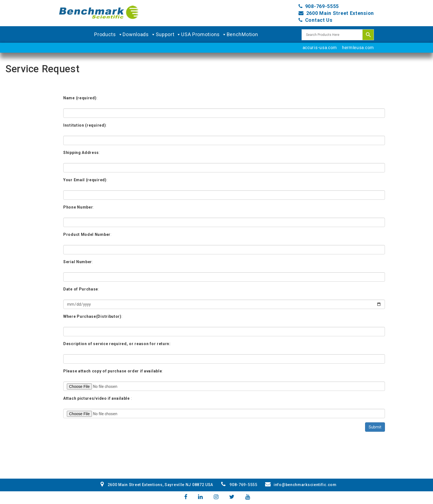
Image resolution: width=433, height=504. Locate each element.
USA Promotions (204, 34)
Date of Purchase (81, 289)
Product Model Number (87, 234)
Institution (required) (85, 125)
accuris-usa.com (320, 48)
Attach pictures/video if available (97, 398)
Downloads (139, 34)
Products (108, 34)
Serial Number (78, 262)
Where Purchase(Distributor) (92, 316)
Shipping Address (81, 153)
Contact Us (319, 20)
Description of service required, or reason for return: (117, 344)
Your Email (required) (85, 180)
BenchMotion (242, 34)
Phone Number (78, 207)
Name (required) (80, 98)
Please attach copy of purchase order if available (113, 371)
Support (169, 34)
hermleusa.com (358, 48)
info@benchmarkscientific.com (301, 485)
